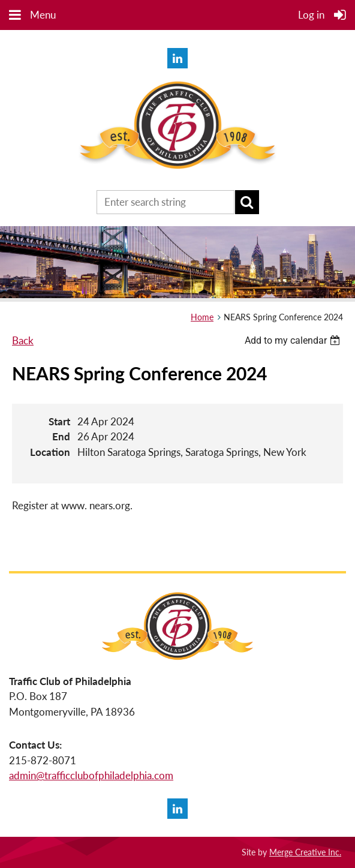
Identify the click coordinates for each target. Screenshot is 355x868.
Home (202, 317)
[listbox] (294, 340)
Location (50, 452)
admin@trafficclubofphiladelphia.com (91, 775)
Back (23, 340)
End (61, 436)
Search (247, 202)
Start (59, 421)
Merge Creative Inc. (305, 852)
